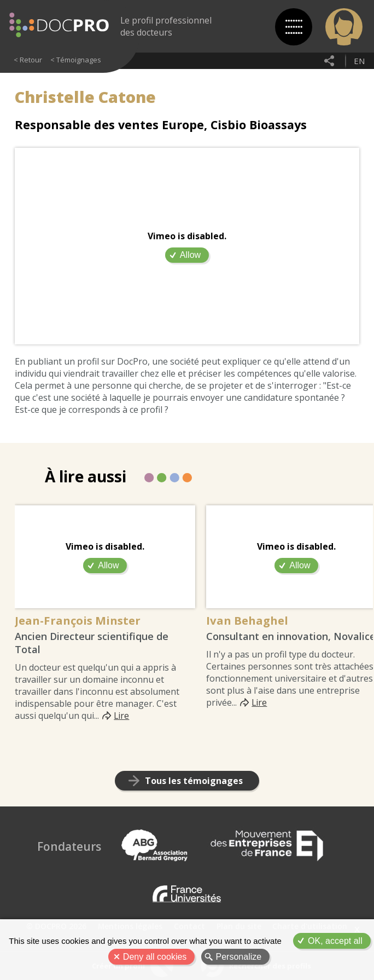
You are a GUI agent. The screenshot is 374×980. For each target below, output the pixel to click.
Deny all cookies (155, 957)
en (359, 61)
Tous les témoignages (194, 781)
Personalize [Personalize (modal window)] (239, 957)
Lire (122, 716)
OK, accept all (335, 941)
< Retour (28, 60)
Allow (190, 255)
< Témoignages (76, 60)
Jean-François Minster (80, 621)
